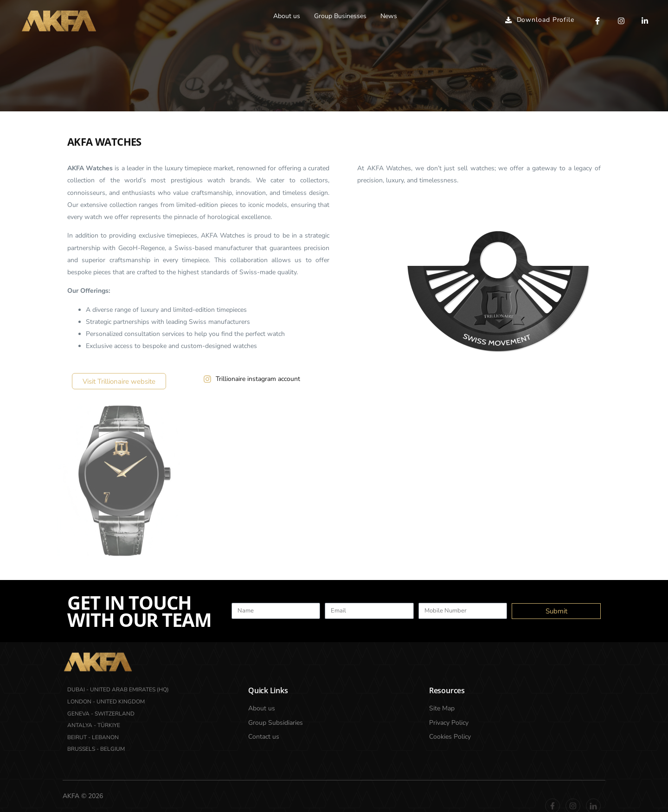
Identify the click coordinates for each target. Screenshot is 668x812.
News (389, 16)
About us (287, 16)
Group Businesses (340, 16)
